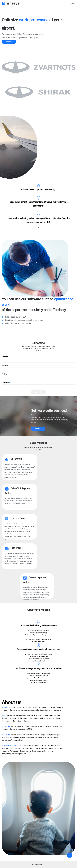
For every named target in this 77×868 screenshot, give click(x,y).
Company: (5, 365)
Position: (5, 374)
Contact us (9, 42)
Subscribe (38, 392)
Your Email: (5, 383)
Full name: (5, 357)
